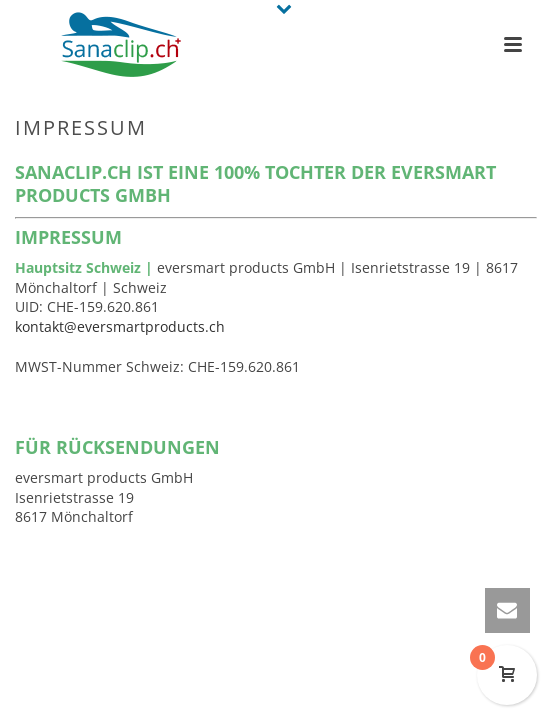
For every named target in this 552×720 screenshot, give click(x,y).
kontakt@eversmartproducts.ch (120, 326)
